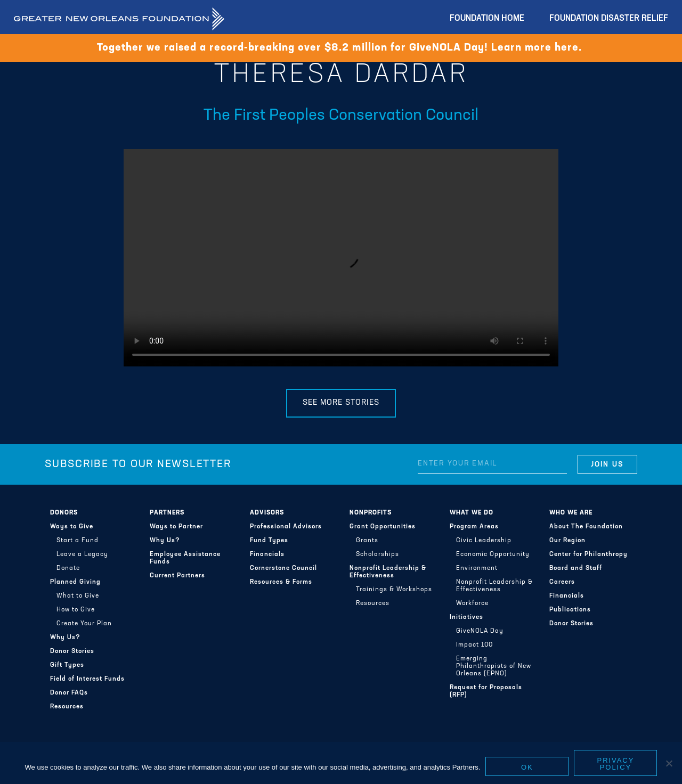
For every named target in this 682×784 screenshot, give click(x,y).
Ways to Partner (176, 527)
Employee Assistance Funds (185, 558)
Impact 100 (474, 645)
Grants (367, 541)
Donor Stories (72, 651)
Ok (527, 767)
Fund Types (269, 541)
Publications (570, 610)
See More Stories (341, 403)
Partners (167, 513)
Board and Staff (576, 568)
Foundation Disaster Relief (609, 19)
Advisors (267, 513)
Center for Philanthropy (588, 554)
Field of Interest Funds (87, 679)
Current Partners (177, 576)
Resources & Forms (281, 582)
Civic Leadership (484, 541)
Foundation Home (487, 19)
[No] (669, 763)
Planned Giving (75, 582)
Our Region (567, 541)
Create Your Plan (84, 624)
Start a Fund (78, 541)
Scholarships (377, 554)
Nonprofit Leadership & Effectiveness (388, 572)
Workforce (472, 603)
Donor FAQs (69, 693)
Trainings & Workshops (394, 590)
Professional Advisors (286, 527)
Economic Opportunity (493, 554)
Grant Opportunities (383, 527)
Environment (477, 568)
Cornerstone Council (283, 568)
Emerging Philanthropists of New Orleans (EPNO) (494, 666)
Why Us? (65, 638)
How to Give (76, 610)
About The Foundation (586, 527)
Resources (67, 707)
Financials (267, 554)
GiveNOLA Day (480, 631)
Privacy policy (616, 764)
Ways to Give (72, 527)
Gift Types (67, 665)
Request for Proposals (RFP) (486, 691)
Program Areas (474, 527)
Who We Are (571, 513)
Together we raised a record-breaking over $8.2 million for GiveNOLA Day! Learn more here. (341, 48)
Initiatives (466, 617)
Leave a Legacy (82, 554)
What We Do (472, 513)
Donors (64, 513)
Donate (68, 568)
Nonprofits (371, 513)
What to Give (78, 596)
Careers (562, 582)
